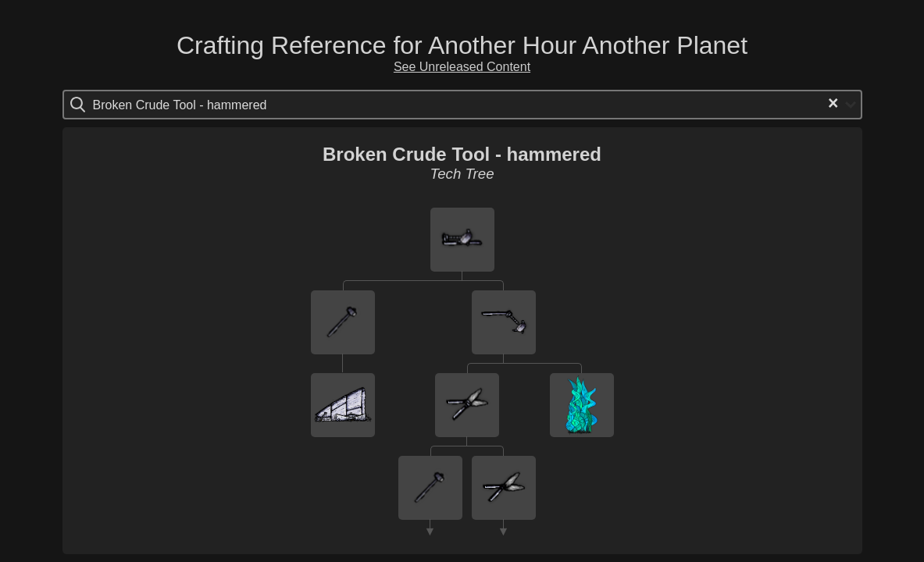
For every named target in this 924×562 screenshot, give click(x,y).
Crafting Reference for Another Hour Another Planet (462, 45)
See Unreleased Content (462, 67)
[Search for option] (159, 105)
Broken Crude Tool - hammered (462, 154)
